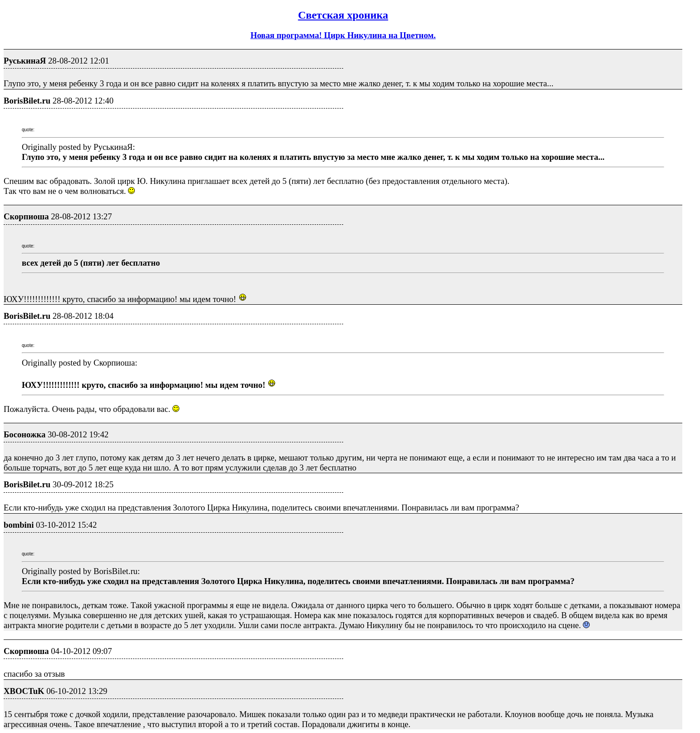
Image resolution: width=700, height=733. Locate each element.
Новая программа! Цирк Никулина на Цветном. (343, 35)
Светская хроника (343, 15)
